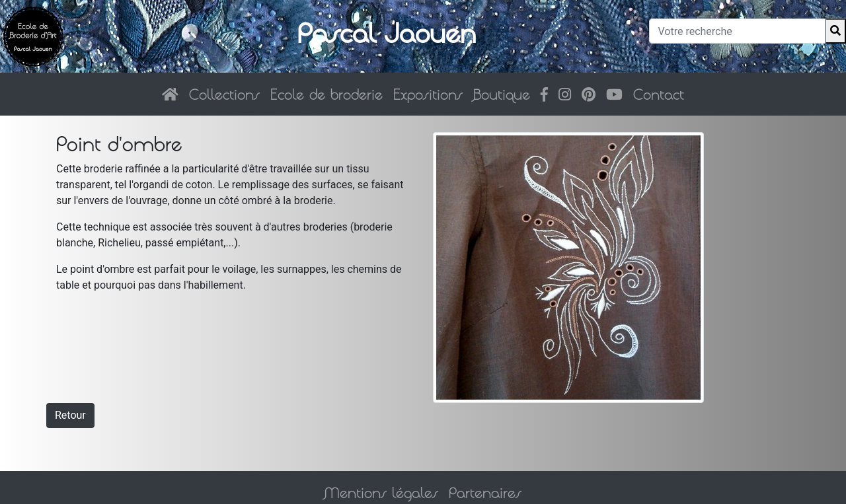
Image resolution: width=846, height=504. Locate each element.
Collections (224, 94)
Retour (70, 415)
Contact (659, 94)
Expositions (428, 94)
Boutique (502, 94)
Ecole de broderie (327, 94)
